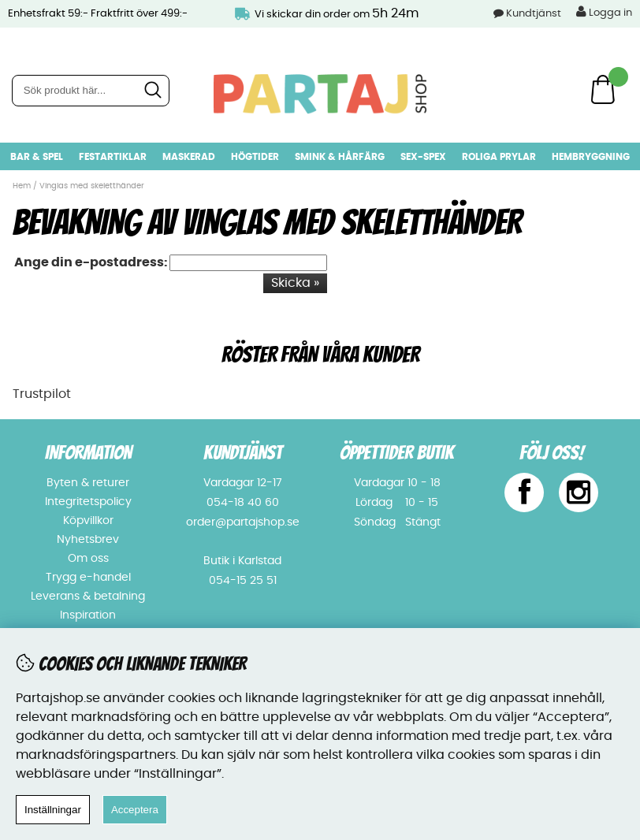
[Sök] (91, 91)
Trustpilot (42, 394)
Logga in (604, 12)
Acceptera (135, 810)
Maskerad (189, 157)
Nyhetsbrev (88, 540)
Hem (22, 186)
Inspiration (88, 615)
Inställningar (53, 810)
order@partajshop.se (243, 522)
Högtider (255, 157)
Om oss (88, 559)
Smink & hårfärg (340, 157)
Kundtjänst (534, 14)
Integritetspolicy (88, 502)
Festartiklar (113, 157)
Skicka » (295, 283)
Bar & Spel (37, 157)
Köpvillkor (88, 521)
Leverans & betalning (88, 597)
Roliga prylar (499, 157)
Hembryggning (591, 157)
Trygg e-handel (88, 578)
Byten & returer (88, 483)
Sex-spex (423, 157)
